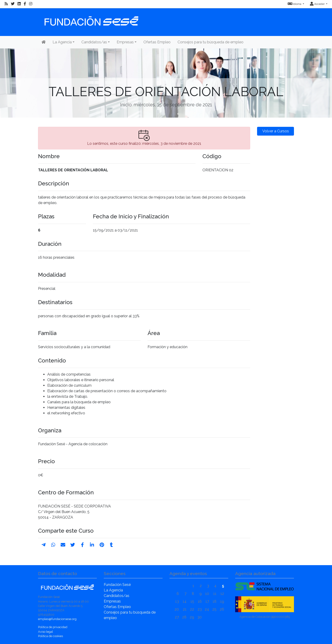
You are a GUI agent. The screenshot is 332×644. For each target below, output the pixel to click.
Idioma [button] (295, 4)
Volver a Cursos (276, 131)
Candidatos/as (117, 596)
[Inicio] (91, 19)
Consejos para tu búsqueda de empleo (210, 42)
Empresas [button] (125, 42)
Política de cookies (50, 636)
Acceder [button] (318, 4)
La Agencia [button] (62, 42)
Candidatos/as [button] (94, 42)
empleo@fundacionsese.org (57, 619)
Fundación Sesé (117, 585)
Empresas (112, 601)
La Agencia (113, 590)
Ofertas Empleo (157, 42)
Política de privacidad (53, 627)
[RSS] (6, 4)
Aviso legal (46, 632)
